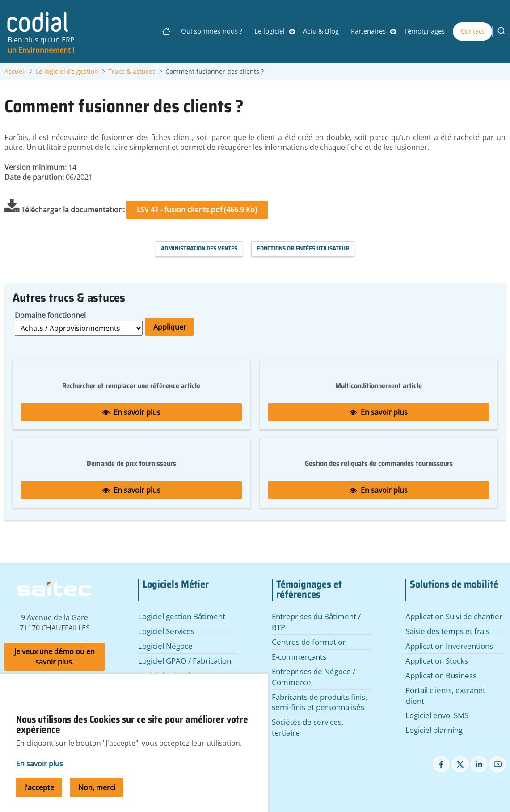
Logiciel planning (434, 730)
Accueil (15, 72)
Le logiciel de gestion (67, 72)
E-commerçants (299, 657)
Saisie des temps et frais (447, 631)
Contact (472, 31)
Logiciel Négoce (165, 646)
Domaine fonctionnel (50, 315)
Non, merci (97, 801)
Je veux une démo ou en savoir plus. (55, 657)
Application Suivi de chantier (454, 616)
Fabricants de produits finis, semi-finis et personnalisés (319, 702)
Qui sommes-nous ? (212, 31)
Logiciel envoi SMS (437, 715)
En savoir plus (131, 412)
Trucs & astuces (132, 72)
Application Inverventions (449, 646)
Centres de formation (309, 642)
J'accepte (39, 801)
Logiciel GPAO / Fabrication (185, 661)
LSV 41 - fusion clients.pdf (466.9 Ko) (197, 210)
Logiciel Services (166, 631)
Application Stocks (437, 661)
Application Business (441, 675)
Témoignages (424, 31)
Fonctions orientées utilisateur (303, 248)
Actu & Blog (321, 31)
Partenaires (368, 31)
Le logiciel (270, 31)
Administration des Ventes (199, 248)
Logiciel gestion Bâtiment (182, 616)
